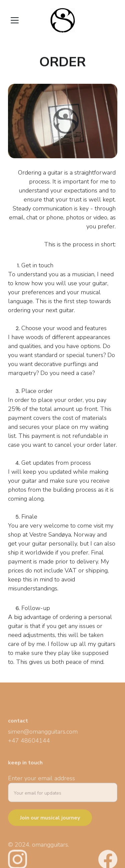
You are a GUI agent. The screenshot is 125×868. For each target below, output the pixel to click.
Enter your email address (41, 781)
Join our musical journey (50, 820)
